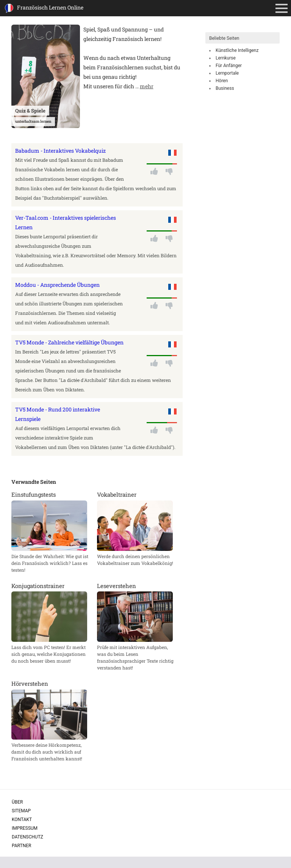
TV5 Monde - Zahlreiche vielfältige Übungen (69, 342)
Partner (21, 846)
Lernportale (227, 73)
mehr (147, 86)
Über (17, 802)
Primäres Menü (283, 9)
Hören (222, 81)
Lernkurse (226, 58)
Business (225, 88)
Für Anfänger (229, 66)
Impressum (25, 828)
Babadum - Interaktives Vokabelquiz (60, 151)
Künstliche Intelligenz (237, 50)
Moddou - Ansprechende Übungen (57, 285)
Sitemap (21, 811)
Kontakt (22, 820)
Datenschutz (27, 837)
